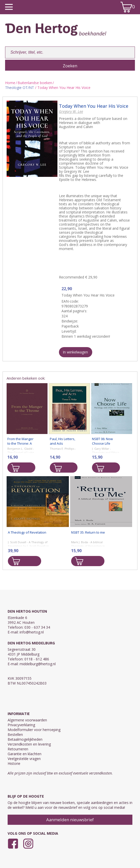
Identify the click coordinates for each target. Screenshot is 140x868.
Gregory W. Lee (71, 111)
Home (10, 83)
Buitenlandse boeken (35, 83)
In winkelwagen (75, 352)
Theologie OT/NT (20, 88)
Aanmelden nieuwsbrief (70, 820)
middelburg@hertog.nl (38, 664)
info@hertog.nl (32, 632)
